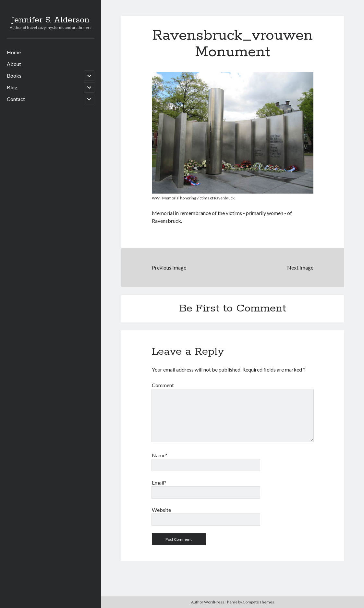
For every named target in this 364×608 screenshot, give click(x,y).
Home (14, 52)
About (14, 64)
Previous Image (169, 267)
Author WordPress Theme (214, 602)
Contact (16, 99)
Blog (12, 87)
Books (14, 76)
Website (161, 510)
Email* (159, 482)
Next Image (300, 267)
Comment (163, 385)
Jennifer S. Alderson (50, 20)
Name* (160, 455)
